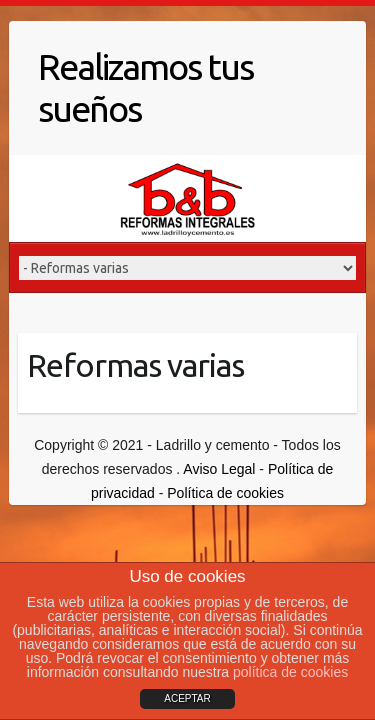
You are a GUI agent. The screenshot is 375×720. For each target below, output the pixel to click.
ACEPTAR (187, 698)
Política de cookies (225, 493)
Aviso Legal (219, 469)
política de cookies (290, 672)
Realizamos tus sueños (145, 87)
